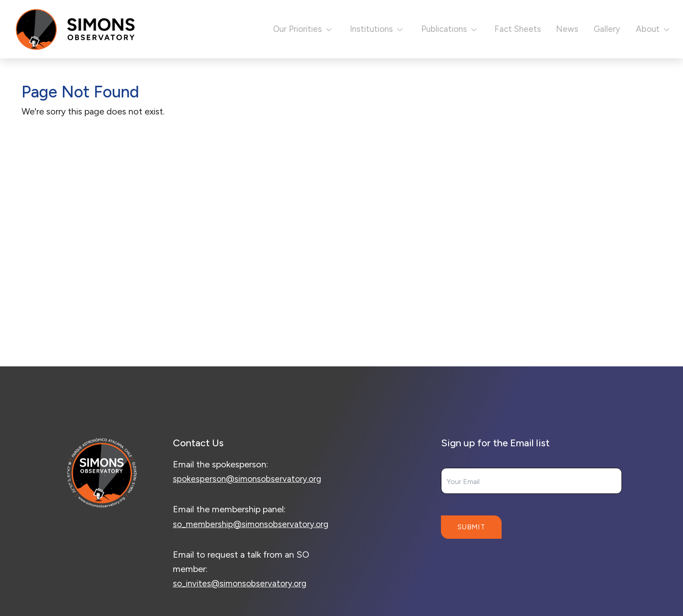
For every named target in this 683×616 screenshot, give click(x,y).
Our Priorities (273, 29)
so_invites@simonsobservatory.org (242, 598)
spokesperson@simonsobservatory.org (250, 479)
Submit (471, 527)
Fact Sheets (507, 29)
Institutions (355, 29)
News (559, 29)
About (650, 29)
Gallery (600, 29)
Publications (434, 29)
